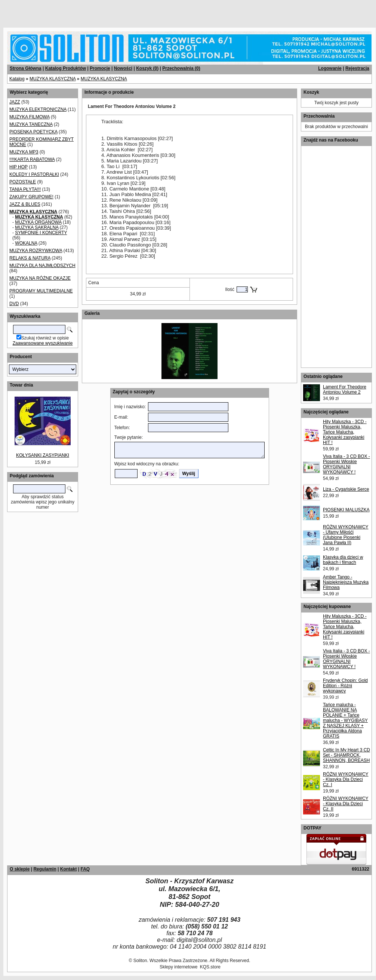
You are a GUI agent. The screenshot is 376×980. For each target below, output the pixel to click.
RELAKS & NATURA (30, 258)
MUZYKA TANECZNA (31, 124)
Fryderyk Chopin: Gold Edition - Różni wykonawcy (345, 686)
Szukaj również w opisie (45, 338)
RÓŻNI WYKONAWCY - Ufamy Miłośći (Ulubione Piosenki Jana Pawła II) (346, 535)
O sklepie (20, 869)
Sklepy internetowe (178, 967)
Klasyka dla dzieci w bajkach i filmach (343, 560)
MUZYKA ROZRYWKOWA (36, 251)
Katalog (17, 79)
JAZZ (15, 102)
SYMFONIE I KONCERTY (41, 233)
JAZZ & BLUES (25, 204)
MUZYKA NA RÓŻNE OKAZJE (40, 278)
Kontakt (69, 869)
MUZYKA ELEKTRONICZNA (38, 109)
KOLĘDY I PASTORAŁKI (34, 174)
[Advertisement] (90, 11)
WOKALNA (26, 243)
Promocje (100, 68)
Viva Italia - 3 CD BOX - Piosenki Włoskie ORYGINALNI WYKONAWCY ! (346, 464)
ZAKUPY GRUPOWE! (31, 197)
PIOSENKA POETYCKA (33, 132)
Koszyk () (147, 68)
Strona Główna (26, 68)
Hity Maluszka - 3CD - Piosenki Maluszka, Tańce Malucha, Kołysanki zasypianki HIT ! (345, 432)
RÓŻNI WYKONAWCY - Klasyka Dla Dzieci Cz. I (346, 779)
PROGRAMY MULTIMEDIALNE (41, 291)
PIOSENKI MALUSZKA (346, 510)
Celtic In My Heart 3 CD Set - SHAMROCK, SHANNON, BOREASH (346, 755)
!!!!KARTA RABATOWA (32, 159)
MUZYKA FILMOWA (30, 117)
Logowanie (330, 68)
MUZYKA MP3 (24, 152)
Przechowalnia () (181, 68)
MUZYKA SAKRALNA (37, 227)
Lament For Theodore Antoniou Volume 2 (345, 390)
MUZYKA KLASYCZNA (53, 79)
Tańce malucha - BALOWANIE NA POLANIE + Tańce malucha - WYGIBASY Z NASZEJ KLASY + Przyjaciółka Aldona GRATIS (345, 720)
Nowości (123, 68)
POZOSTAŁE (23, 182)
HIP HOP (19, 167)
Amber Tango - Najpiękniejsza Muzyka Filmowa (346, 582)
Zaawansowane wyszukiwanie (43, 343)
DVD (14, 304)
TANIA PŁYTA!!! (25, 189)
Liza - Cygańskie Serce (346, 489)
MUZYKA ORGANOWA (38, 222)
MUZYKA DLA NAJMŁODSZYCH (42, 266)
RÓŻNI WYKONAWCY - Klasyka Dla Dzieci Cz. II (346, 804)
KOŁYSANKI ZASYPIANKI (43, 455)
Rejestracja (357, 68)
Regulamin (45, 869)
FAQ (85, 869)
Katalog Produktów (66, 68)
